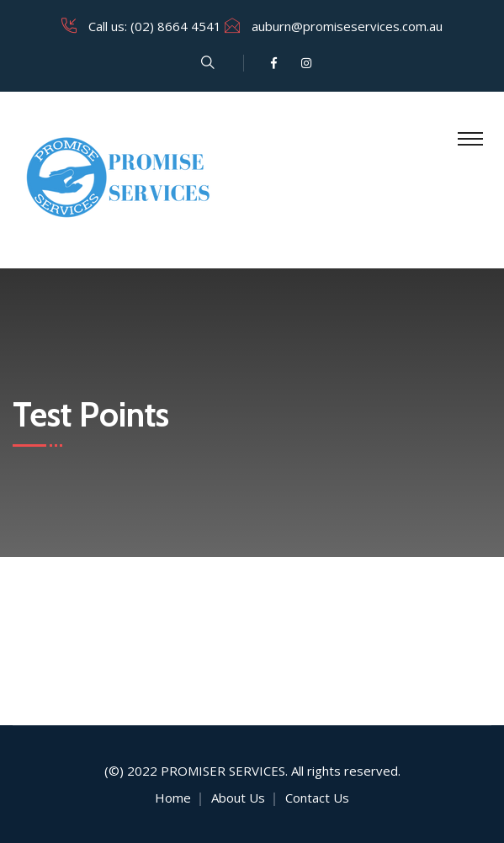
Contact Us (317, 798)
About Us (238, 798)
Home (173, 798)
